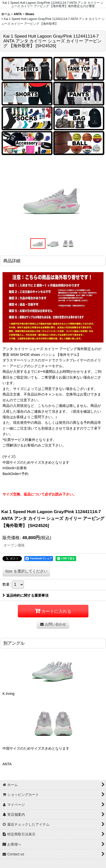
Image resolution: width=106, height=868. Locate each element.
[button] (38, 244)
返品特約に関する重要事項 (25, 595)
